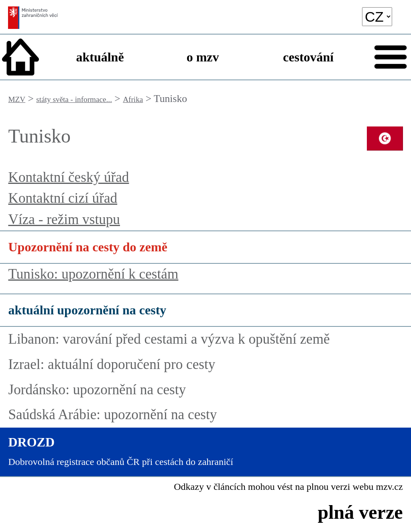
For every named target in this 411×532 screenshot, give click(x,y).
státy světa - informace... (74, 99)
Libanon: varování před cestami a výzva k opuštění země (169, 339)
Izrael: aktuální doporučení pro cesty (112, 364)
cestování (308, 57)
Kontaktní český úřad (68, 177)
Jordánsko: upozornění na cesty (97, 390)
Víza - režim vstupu (64, 219)
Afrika (133, 99)
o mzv (203, 57)
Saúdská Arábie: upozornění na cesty (112, 415)
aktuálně (100, 57)
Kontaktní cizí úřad (63, 198)
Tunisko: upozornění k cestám (93, 274)
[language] (377, 17)
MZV (17, 99)
